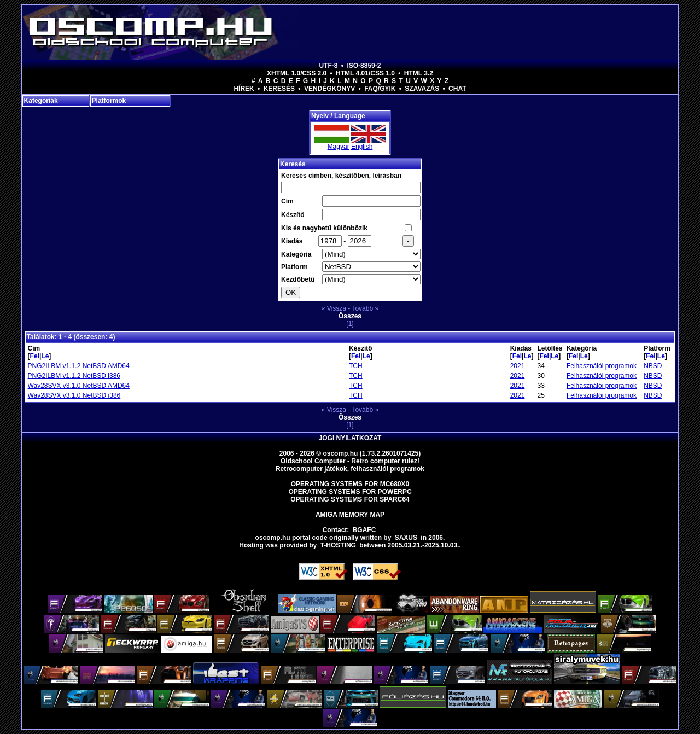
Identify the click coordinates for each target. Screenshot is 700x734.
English (362, 147)
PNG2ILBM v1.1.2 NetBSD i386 (74, 376)
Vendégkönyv (329, 89)
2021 (518, 366)
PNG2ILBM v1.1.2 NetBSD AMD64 (79, 366)
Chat (457, 89)
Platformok (109, 101)
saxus (406, 538)
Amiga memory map (350, 515)
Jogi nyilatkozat (350, 438)
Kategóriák (41, 101)
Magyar (339, 147)
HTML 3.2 (419, 73)
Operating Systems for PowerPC (350, 492)
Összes (350, 316)
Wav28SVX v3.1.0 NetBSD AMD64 (79, 386)
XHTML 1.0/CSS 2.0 (297, 73)
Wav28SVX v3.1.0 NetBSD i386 (74, 395)
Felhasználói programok (602, 366)
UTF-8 (329, 66)
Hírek (244, 89)
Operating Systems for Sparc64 (350, 499)
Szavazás (422, 89)
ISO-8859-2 (364, 66)
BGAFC (364, 530)
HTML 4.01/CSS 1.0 (365, 73)
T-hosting (338, 545)
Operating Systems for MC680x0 (350, 484)
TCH (356, 366)
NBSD (653, 366)
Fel (35, 356)
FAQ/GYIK (380, 89)
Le (45, 356)
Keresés (279, 89)
